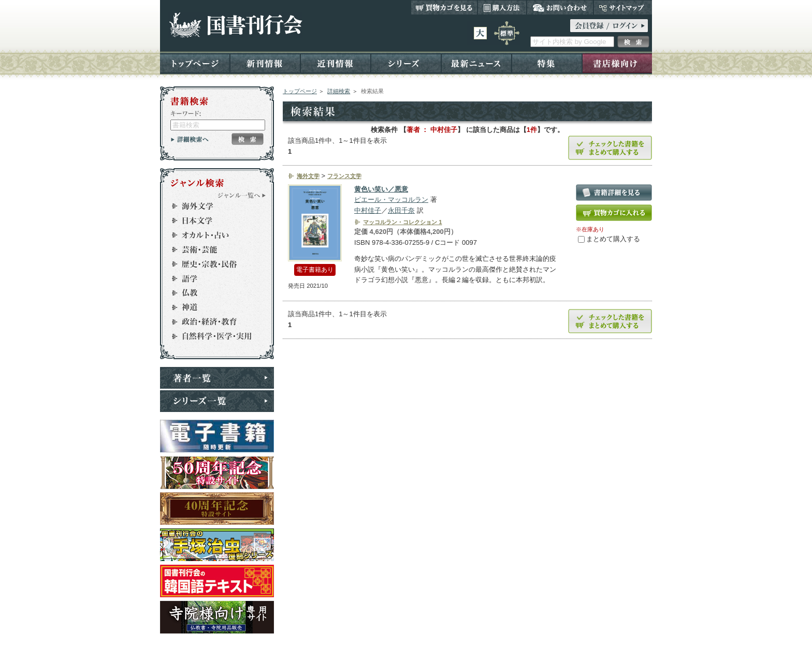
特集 (547, 63)
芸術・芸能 (212, 249)
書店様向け (617, 63)
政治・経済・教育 (212, 322)
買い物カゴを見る (444, 7)
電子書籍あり (315, 270)
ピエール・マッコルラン (391, 200)
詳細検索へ (190, 139)
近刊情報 (336, 63)
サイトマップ (623, 7)
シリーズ (406, 63)
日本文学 (212, 220)
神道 (212, 307)
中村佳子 (368, 210)
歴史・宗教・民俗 (212, 264)
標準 (507, 33)
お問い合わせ (560, 7)
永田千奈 (401, 210)
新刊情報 (265, 63)
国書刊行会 (235, 25)
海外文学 (212, 206)
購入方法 (502, 7)
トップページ (195, 63)
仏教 (212, 293)
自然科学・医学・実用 (212, 336)
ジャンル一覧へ (242, 195)
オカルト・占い (212, 235)
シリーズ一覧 (217, 401)
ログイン (609, 26)
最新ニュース (476, 63)
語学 (212, 278)
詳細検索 (339, 91)
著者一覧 (217, 378)
